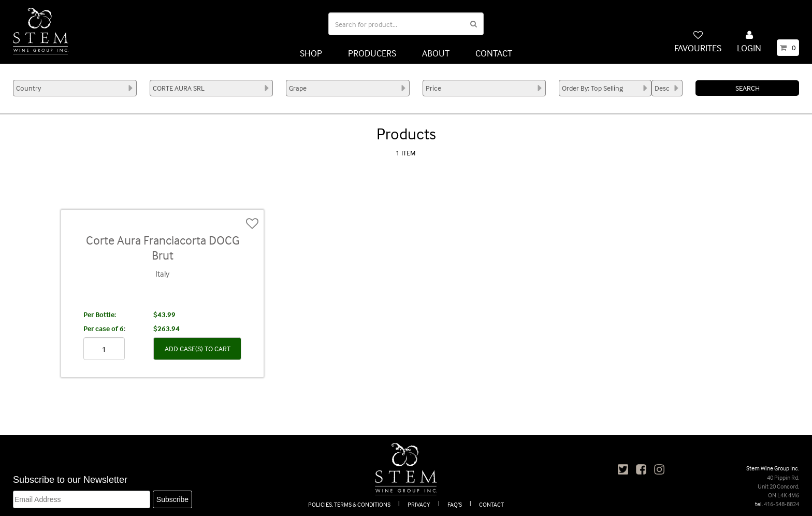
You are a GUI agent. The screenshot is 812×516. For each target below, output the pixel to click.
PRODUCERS (372, 53)
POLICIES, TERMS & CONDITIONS (349, 504)
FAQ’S (455, 504)
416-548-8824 (781, 504)
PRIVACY (419, 504)
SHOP (311, 53)
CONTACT (494, 53)
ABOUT (436, 53)
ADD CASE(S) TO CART (198, 348)
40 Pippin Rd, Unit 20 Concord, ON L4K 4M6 (778, 486)
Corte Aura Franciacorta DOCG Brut (163, 248)
